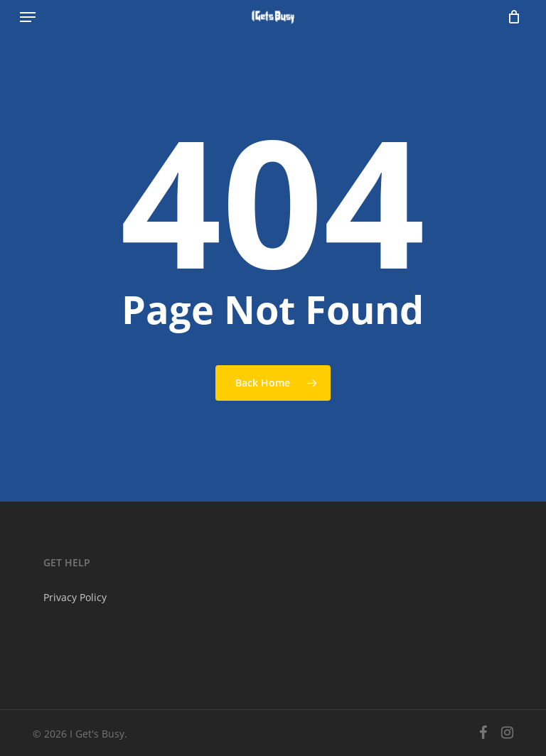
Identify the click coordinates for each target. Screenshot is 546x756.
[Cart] (510, 17)
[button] (28, 17)
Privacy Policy (75, 597)
